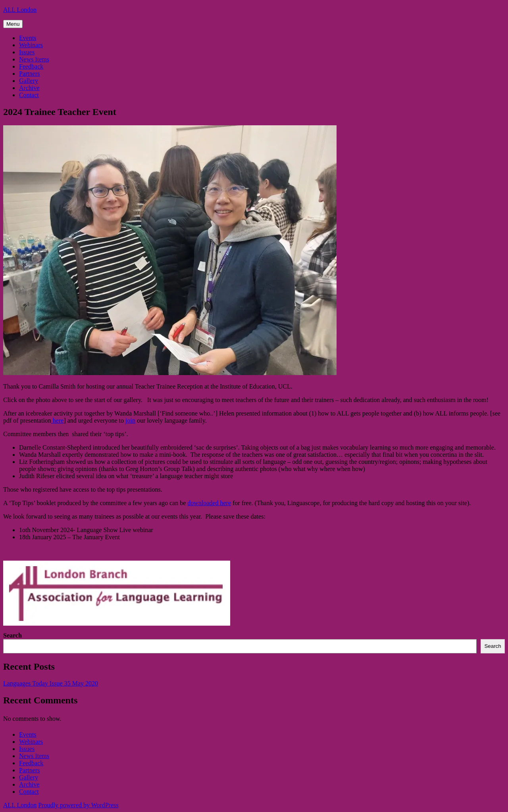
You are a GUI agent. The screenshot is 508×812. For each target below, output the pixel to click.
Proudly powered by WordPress (78, 805)
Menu (13, 24)
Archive (29, 88)
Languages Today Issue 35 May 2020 (51, 683)
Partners (29, 74)
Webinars (31, 45)
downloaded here (209, 503)
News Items (34, 59)
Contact (29, 95)
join (130, 420)
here (58, 420)
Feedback (31, 66)
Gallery (29, 81)
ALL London (20, 10)
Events (28, 38)
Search (13, 635)
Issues (27, 52)
